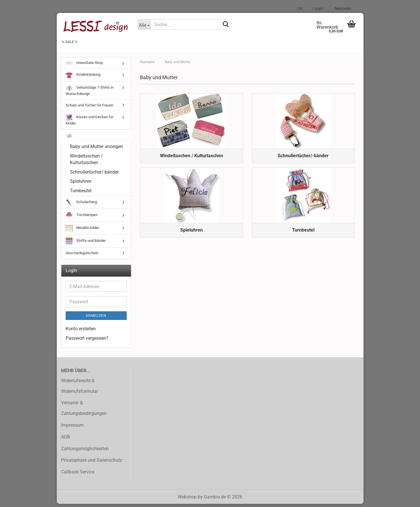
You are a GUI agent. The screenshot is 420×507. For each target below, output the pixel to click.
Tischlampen (82, 218)
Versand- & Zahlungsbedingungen (84, 411)
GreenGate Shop (84, 66)
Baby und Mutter (84, 139)
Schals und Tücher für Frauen (89, 108)
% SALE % (70, 42)
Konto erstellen (81, 332)
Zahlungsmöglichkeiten (85, 452)
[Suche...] (144, 24)
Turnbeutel (81, 194)
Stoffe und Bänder (86, 244)
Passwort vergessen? (87, 342)
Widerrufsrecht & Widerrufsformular (80, 389)
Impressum (72, 428)
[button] (300, 9)
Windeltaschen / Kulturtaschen (86, 162)
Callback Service (78, 475)
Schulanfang (81, 205)
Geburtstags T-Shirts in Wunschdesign (90, 94)
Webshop (187, 500)
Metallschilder (82, 231)
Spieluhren (81, 185)
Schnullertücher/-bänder (94, 175)
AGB (66, 440)
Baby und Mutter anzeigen (96, 150)
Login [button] (317, 9)
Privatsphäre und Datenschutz (92, 464)
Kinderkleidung (83, 78)
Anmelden (96, 319)
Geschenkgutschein (82, 256)
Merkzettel (341, 9)
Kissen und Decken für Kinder (89, 123)
